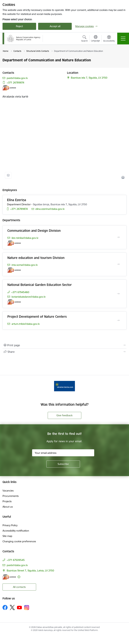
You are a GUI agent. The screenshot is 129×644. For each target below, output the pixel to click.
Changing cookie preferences (19, 541)
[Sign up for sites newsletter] (63, 464)
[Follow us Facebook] (5, 607)
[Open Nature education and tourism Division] (118, 264)
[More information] (19, 577)
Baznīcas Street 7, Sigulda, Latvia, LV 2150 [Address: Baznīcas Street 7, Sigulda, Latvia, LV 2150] (30, 571)
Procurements (11, 496)
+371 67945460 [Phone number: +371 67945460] (20, 292)
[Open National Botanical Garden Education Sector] (118, 294)
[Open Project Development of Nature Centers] (118, 320)
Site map (7, 536)
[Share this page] (64, 352)
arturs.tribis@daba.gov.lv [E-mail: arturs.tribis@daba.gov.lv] (26, 324)
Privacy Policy (10, 525)
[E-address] (9, 88)
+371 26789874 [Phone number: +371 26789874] (15, 83)
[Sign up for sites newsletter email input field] (63, 453)
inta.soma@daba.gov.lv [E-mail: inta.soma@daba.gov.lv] (25, 265)
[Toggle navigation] (123, 39)
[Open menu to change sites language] (95, 39)
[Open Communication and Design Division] (118, 237)
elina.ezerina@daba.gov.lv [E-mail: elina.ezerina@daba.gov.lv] (50, 209)
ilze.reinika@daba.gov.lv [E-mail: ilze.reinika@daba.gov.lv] (25, 238)
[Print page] (64, 345)
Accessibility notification (16, 531)
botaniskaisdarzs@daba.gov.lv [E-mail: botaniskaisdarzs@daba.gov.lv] (29, 297)
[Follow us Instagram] (27, 608)
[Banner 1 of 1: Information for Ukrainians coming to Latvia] (64, 386)
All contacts (19, 587)
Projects (7, 501)
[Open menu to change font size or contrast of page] (109, 39)
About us (8, 507)
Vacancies (8, 491)
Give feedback (64, 415)
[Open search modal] (84, 39)
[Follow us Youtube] (19, 607)
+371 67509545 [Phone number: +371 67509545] (16, 560)
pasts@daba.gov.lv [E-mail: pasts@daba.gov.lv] (17, 78)
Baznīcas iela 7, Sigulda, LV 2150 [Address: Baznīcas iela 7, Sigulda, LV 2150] (89, 78)
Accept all (55, 26)
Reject (19, 26)
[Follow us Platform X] (12, 607)
